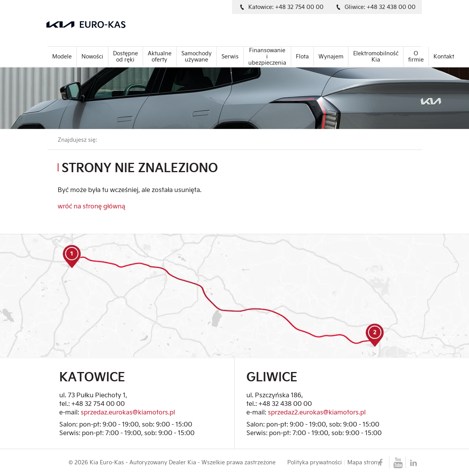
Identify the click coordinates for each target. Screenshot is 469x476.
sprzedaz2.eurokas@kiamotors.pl (317, 412)
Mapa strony (364, 462)
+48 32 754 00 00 (98, 403)
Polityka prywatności (315, 462)
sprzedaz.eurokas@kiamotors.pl (128, 412)
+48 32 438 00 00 (285, 403)
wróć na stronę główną (91, 206)
